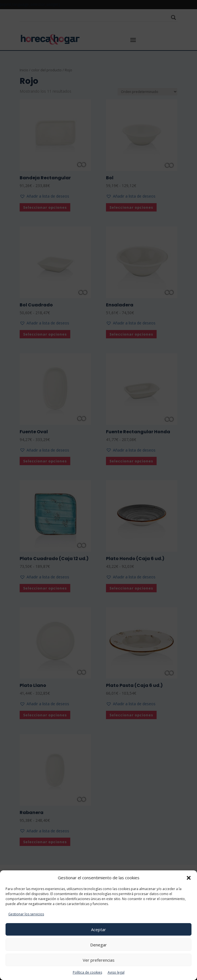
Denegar (98, 945)
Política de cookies (87, 972)
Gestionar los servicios (26, 914)
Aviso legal (116, 972)
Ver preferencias (99, 960)
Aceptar (98, 929)
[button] (189, 878)
